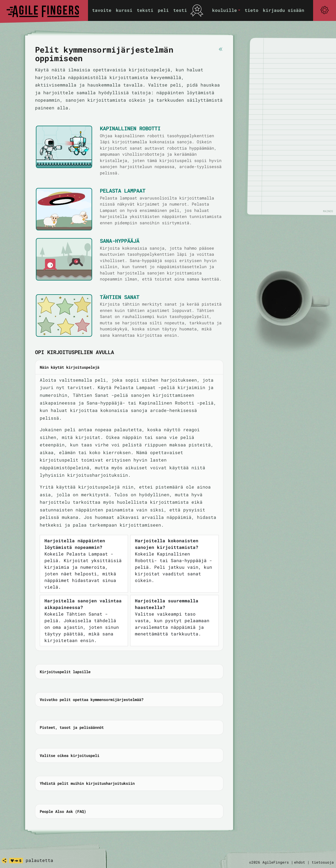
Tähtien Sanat (120, 297)
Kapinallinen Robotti (130, 128)
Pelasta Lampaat (123, 191)
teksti (145, 10)
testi (180, 10)
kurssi (124, 10)
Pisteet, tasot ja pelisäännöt (72, 727)
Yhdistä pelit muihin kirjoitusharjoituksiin (87, 783)
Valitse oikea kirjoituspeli (70, 755)
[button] (226, 10)
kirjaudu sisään (284, 10)
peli (163, 10)
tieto (252, 10)
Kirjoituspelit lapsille (65, 672)
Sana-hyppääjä (120, 241)
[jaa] (4, 861)
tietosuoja (323, 862)
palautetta (39, 860)
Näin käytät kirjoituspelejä (70, 367)
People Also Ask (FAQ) (63, 811)
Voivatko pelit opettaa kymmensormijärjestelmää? (92, 699)
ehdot (300, 862)
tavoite (102, 10)
